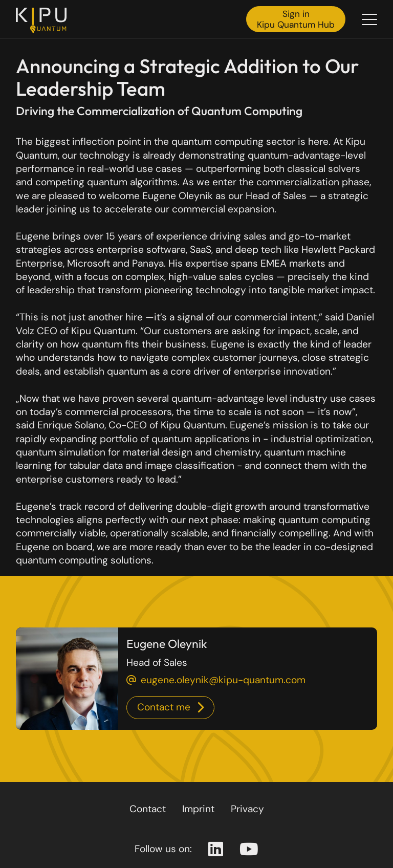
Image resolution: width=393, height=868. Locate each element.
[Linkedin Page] (216, 850)
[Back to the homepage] (44, 20)
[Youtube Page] (249, 850)
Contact (148, 809)
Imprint (198, 809)
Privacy (247, 809)
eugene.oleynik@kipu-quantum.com (223, 680)
